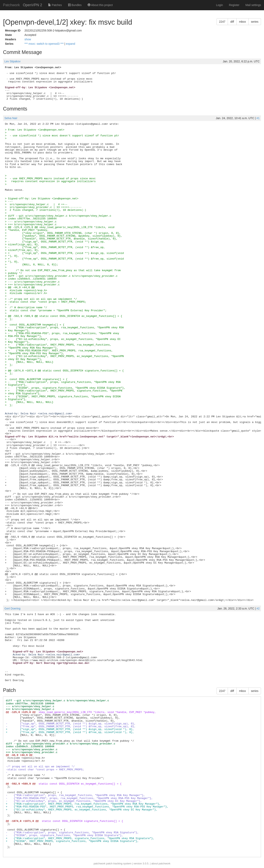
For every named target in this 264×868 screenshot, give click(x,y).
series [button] (255, 22)
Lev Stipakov (12, 61)
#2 (258, 608)
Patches (55, 5)
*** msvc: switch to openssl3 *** (44, 44)
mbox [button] (242, 22)
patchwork (100, 863)
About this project (100, 5)
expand (71, 44)
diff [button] (232, 22)
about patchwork (161, 863)
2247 (222, 22)
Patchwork (11, 5)
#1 (258, 118)
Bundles (75, 5)
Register (234, 5)
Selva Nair (11, 118)
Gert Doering (12, 608)
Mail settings (253, 5)
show (28, 39)
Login (219, 5)
